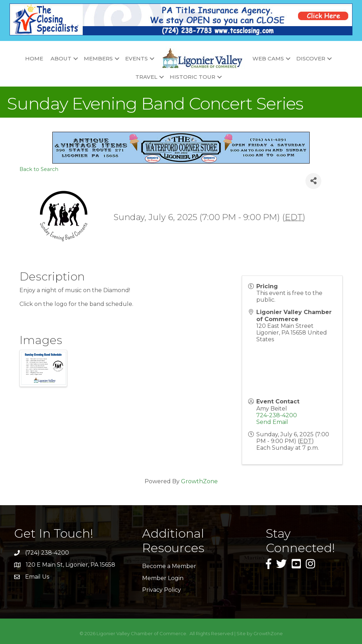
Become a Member (169, 566)
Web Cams (268, 58)
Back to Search (39, 169)
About (61, 58)
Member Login (163, 578)
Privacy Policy (162, 590)
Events (136, 58)
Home (34, 58)
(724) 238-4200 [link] (47, 553)
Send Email (272, 422)
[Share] (313, 181)
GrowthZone (199, 481)
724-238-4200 (277, 415)
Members (98, 58)
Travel (146, 77)
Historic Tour (192, 77)
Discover (311, 58)
